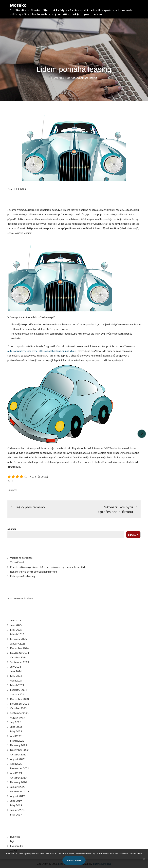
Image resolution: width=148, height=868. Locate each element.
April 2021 (16, 773)
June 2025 (16, 625)
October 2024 (18, 657)
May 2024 (16, 676)
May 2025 (16, 630)
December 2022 (19, 750)
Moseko (18, 5)
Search (12, 529)
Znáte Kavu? (17, 562)
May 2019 (16, 805)
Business (12, 490)
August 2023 (17, 717)
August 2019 (17, 796)
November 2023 (19, 704)
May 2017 (16, 814)
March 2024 (17, 685)
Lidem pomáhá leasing (23, 576)
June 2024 (16, 671)
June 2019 (16, 801)
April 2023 (16, 736)
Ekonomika (17, 846)
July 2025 (16, 620)
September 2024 (20, 662)
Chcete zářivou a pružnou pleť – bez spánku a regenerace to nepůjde (48, 567)
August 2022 (17, 759)
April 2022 (16, 764)
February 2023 (18, 745)
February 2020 (18, 782)
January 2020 (18, 787)
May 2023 (16, 731)
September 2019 (20, 791)
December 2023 (19, 699)
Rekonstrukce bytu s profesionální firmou (33, 571)
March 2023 (17, 740)
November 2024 (19, 653)
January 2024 (18, 694)
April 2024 (16, 680)
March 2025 (17, 634)
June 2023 (16, 727)
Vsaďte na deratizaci (22, 558)
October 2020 (18, 777)
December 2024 (19, 648)
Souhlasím (74, 860)
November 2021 (19, 768)
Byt (12, 841)
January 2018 (18, 810)
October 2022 (18, 754)
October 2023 (18, 708)
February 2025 (18, 639)
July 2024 (16, 667)
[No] (144, 859)
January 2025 (18, 643)
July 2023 (16, 722)
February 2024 (18, 690)
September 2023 (20, 713)
